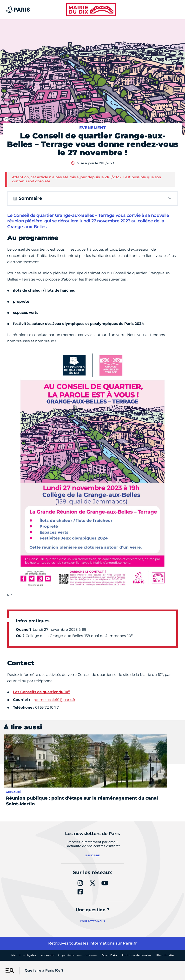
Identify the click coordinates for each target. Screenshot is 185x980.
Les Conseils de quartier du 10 (41, 692)
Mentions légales (24, 955)
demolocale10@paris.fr (55, 700)
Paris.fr (130, 943)
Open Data (109, 955)
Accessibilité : (69, 955)
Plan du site (165, 955)
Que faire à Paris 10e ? (44, 970)
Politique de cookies (137, 955)
